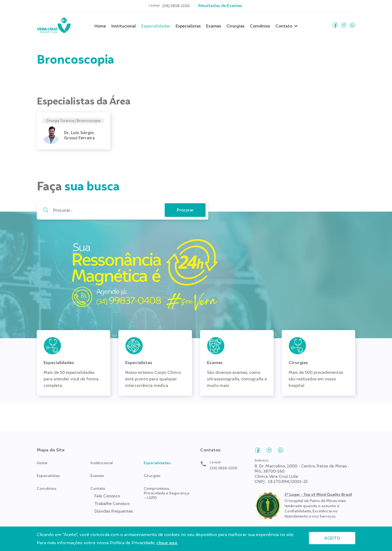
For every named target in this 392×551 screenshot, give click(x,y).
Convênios (260, 26)
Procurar (46, 210)
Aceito (332, 538)
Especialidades (156, 26)
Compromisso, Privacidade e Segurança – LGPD (166, 493)
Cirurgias (235, 26)
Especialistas (188, 26)
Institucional (124, 26)
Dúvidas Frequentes (114, 511)
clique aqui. (167, 543)
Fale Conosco (107, 496)
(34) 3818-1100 (176, 6)
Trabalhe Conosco (112, 504)
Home (100, 26)
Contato (284, 26)
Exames (214, 26)
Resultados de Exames (220, 6)
